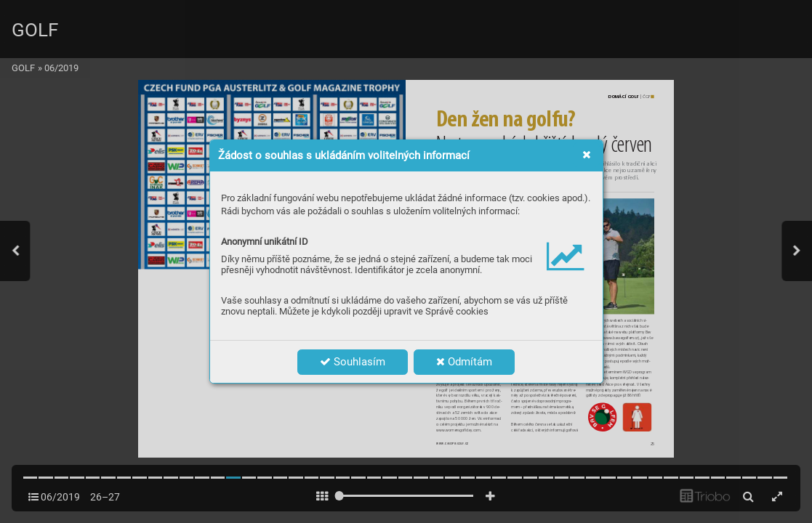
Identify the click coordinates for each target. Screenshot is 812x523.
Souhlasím (353, 362)
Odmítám (464, 362)
